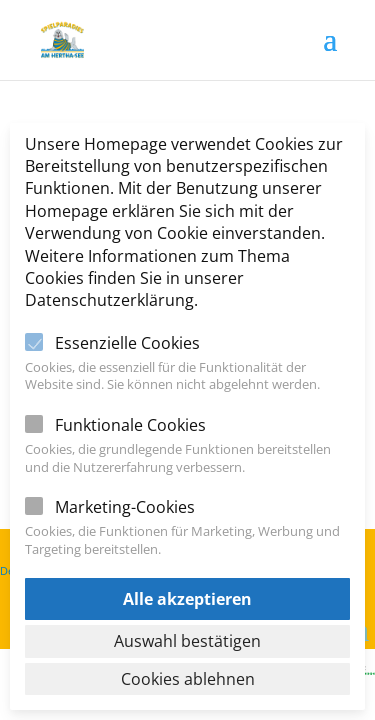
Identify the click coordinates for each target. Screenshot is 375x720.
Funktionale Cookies (130, 425)
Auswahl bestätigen (187, 641)
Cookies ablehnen (188, 679)
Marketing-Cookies (125, 507)
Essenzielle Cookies (127, 343)
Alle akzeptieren (187, 599)
